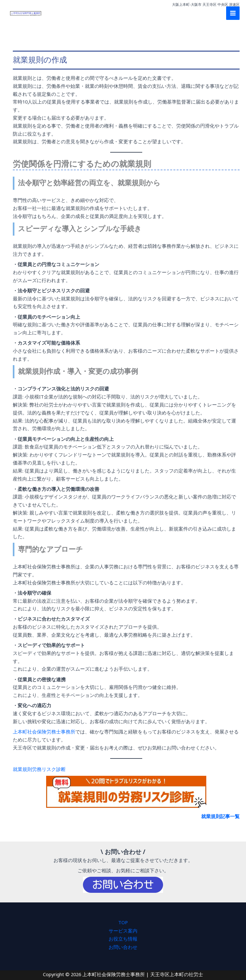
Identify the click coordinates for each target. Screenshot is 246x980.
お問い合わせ (123, 946)
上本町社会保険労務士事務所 (44, 732)
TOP (123, 922)
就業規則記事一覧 (220, 816)
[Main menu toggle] (233, 16)
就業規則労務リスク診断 (39, 769)
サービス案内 (123, 930)
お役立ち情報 (123, 938)
